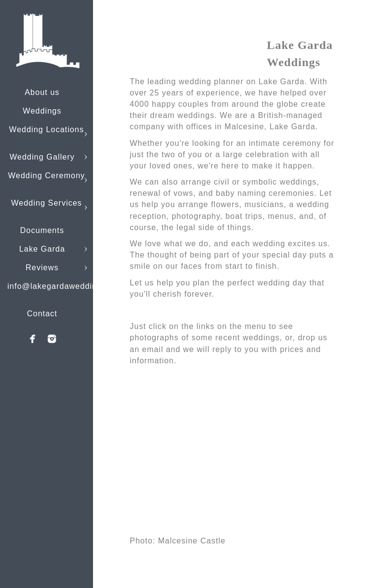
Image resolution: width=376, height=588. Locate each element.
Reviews (42, 268)
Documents (42, 230)
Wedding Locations (47, 129)
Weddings (42, 111)
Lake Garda (42, 249)
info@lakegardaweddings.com (66, 286)
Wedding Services (47, 203)
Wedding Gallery (42, 157)
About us (42, 92)
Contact (42, 314)
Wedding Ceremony (46, 176)
